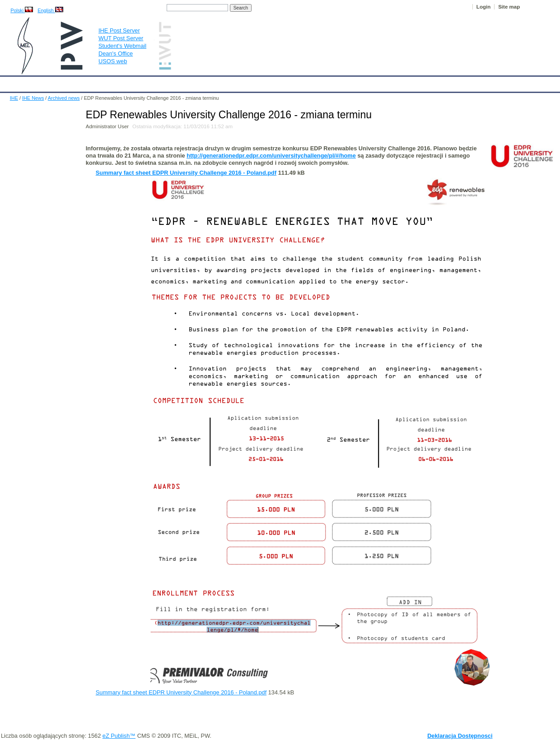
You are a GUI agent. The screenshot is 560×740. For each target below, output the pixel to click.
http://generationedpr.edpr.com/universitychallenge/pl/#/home (271, 156)
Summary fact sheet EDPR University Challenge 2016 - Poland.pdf (186, 173)
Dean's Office (116, 54)
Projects (261, 82)
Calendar (41, 82)
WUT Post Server (121, 38)
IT (323, 82)
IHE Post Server (119, 30)
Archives (296, 82)
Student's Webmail (122, 46)
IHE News (79, 82)
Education (187, 82)
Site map (509, 7)
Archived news (64, 98)
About (112, 82)
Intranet (375, 82)
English (50, 10)
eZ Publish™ (119, 736)
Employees (147, 82)
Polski (22, 10)
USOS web (113, 61)
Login (483, 7)
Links (345, 82)
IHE (12, 82)
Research (225, 82)
